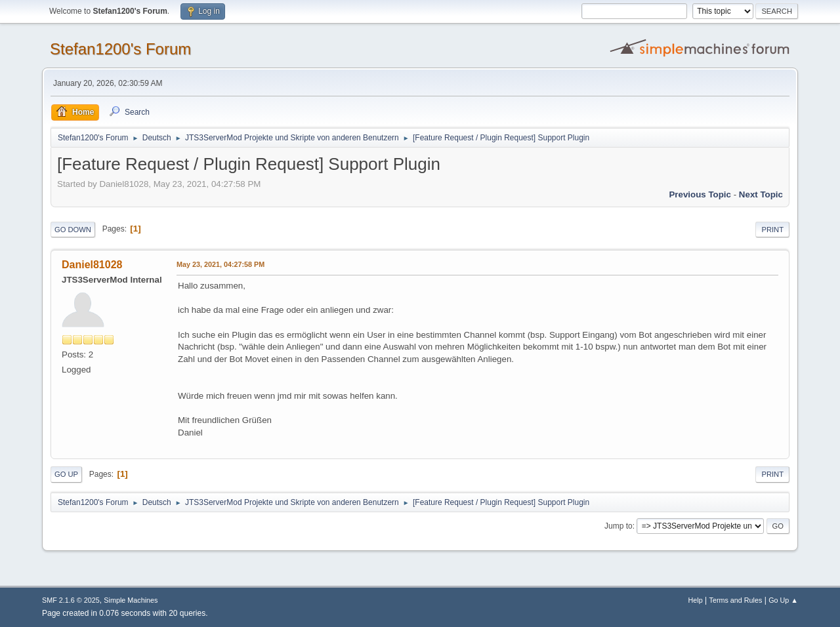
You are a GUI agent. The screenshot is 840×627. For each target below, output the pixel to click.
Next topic (761, 194)
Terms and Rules (736, 600)
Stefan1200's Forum (120, 49)
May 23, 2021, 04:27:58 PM (220, 264)
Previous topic (700, 194)
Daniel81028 (92, 265)
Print (772, 230)
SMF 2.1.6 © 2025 (71, 600)
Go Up (66, 474)
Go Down (73, 230)
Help (696, 600)
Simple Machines (131, 600)
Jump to (619, 526)
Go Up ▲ (783, 600)
